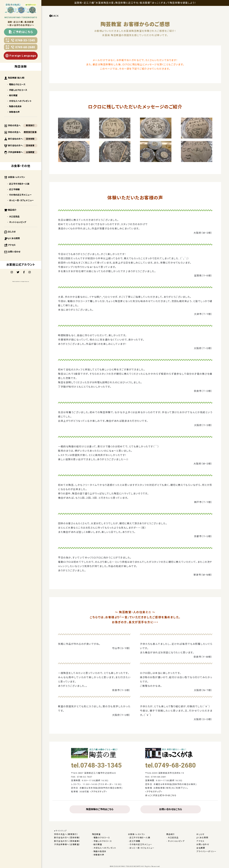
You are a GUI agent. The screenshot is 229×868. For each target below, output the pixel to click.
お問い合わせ (14, 252)
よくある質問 (14, 238)
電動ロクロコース (17, 84)
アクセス (12, 245)
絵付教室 (13, 95)
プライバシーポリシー (206, 851)
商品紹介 (12, 210)
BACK (54, 16)
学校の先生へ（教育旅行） (66, 834)
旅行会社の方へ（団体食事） (67, 841)
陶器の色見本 (15, 106)
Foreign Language (21, 56)
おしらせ (12, 232)
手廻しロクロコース (18, 90)
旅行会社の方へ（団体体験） (67, 838)
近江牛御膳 (14, 189)
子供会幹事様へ (15, 152)
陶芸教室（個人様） (16, 78)
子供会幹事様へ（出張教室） (67, 844)
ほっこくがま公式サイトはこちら (161, 795)
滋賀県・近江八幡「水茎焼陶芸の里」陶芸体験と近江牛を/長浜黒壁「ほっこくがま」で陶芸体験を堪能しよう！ (135, 3)
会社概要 (201, 848)
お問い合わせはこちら (171, 809)
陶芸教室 (96, 834)
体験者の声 (14, 112)
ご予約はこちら (21, 32)
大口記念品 (14, 217)
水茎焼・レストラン (16, 177)
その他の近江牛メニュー (20, 195)
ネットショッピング (18, 222)
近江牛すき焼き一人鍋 (19, 184)
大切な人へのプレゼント (20, 101)
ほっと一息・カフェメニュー (21, 200)
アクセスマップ (98, 792)
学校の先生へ (14, 126)
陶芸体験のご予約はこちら (100, 809)
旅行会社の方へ (15, 139)
